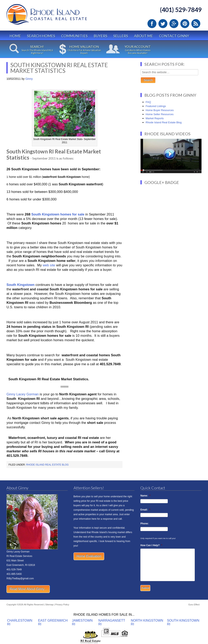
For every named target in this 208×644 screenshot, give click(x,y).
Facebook (152, 24)
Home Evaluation (89, 556)
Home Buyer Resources (160, 110)
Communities (74, 36)
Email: (145, 510)
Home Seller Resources (160, 114)
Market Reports (155, 118)
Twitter (163, 24)
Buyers (100, 36)
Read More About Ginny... (28, 589)
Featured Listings (156, 106)
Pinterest (185, 24)
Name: (145, 496)
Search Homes (41, 36)
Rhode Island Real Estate (55, 16)
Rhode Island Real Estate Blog (47, 465)
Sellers (121, 36)
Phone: (145, 524)
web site (49, 265)
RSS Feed (196, 24)
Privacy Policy (62, 605)
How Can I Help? (151, 545)
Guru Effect (194, 605)
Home (15, 36)
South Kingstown (21, 285)
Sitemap (49, 605)
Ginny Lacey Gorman (23, 394)
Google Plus (174, 24)
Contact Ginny (174, 36)
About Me (144, 36)
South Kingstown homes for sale (58, 214)
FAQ (148, 102)
